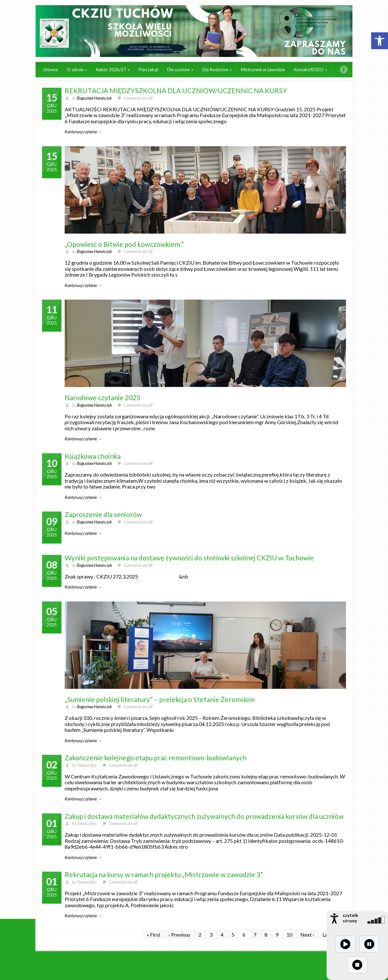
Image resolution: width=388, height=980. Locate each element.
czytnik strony (350, 918)
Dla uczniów (180, 70)
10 (289, 935)
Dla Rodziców (217, 70)
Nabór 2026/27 (113, 70)
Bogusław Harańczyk (94, 98)
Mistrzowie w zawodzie (263, 70)
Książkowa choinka (93, 456)
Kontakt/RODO (311, 70)
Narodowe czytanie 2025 (102, 397)
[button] (380, 41)
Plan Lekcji (148, 70)
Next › (307, 935)
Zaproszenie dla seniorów (103, 514)
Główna (50, 70)
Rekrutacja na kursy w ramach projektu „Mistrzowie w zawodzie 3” (164, 874)
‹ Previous (179, 935)
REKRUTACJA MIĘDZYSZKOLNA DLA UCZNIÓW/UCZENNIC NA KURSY (176, 90)
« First (154, 935)
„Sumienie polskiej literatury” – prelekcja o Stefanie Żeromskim (160, 699)
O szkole (77, 70)
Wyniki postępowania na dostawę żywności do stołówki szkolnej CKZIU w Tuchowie (189, 558)
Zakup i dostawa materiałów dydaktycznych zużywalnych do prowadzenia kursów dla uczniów (204, 816)
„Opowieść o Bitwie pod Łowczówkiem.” (124, 244)
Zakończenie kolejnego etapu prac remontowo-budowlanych (156, 758)
